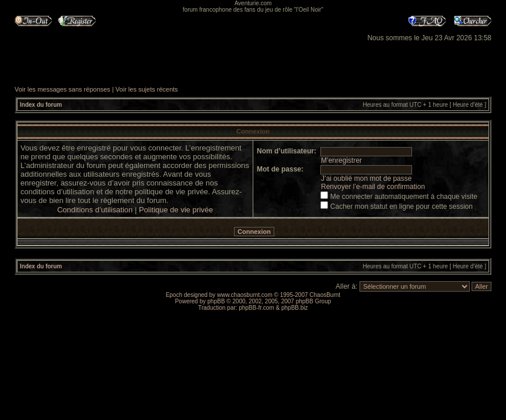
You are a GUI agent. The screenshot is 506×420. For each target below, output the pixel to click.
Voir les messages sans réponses (62, 89)
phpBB (216, 301)
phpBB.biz (295, 308)
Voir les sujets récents (147, 89)
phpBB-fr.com (257, 308)
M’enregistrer (341, 160)
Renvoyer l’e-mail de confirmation (373, 187)
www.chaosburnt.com (245, 295)
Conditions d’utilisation (95, 210)
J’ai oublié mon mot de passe (366, 178)
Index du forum (41, 105)
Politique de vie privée (176, 210)
